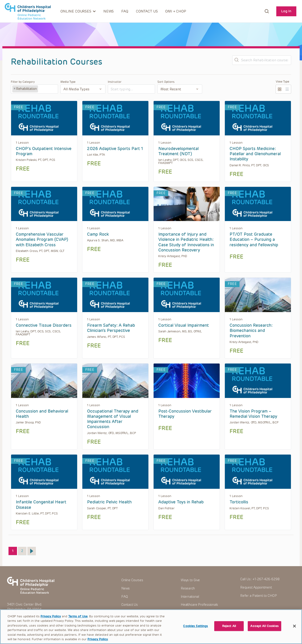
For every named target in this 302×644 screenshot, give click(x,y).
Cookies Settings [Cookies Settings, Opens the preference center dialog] (195, 632)
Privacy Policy (51, 622)
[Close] (294, 631)
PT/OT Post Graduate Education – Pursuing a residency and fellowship (254, 240)
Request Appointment (256, 588)
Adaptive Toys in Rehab (181, 502)
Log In (286, 11)
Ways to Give (190, 580)
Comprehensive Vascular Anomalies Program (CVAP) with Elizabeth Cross (42, 240)
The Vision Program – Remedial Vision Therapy (253, 414)
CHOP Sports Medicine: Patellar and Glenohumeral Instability (255, 154)
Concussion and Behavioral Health (42, 414)
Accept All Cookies (264, 632)
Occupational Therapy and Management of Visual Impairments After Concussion (113, 419)
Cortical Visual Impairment (184, 325)
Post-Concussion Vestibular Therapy (185, 414)
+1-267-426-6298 (266, 579)
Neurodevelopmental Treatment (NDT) (178, 151)
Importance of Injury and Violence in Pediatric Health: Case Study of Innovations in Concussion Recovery (186, 242)
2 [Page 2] (24, 550)
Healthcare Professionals (199, 605)
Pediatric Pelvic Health (109, 502)
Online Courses (132, 580)
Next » (32, 551)
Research (188, 588)
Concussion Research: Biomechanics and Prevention (251, 331)
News (109, 11)
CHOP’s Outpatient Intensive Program (44, 151)
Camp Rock (98, 234)
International (190, 597)
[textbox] (47, 89)
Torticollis (239, 502)
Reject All (229, 632)
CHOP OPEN (28, 11)
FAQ (125, 11)
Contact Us (147, 11)
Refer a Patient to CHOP (258, 596)
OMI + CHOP (176, 11)
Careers (186, 613)
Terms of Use (78, 622)
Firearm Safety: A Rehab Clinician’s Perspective (111, 328)
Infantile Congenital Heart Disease (41, 505)
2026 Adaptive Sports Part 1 (115, 149)
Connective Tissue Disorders (44, 325)
